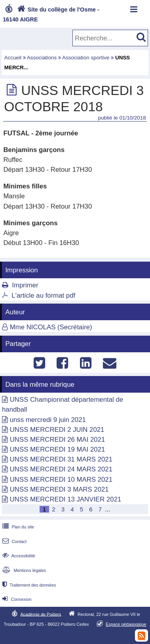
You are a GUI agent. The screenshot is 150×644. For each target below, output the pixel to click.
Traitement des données (28, 585)
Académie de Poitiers (41, 614)
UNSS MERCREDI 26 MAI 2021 (58, 440)
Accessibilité (18, 556)
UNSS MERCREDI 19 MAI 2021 (58, 449)
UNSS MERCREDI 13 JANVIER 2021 (66, 499)
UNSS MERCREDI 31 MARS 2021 (61, 459)
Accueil (13, 58)
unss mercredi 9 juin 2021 (48, 420)
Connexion (16, 599)
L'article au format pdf (43, 295)
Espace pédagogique (126, 624)
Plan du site (17, 527)
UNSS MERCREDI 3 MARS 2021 (59, 489)
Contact (14, 541)
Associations (42, 58)
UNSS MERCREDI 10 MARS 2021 (61, 480)
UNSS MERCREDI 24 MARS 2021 (61, 469)
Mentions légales (23, 570)
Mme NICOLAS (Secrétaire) (51, 327)
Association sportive (86, 58)
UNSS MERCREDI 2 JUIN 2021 (57, 430)
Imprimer (25, 285)
